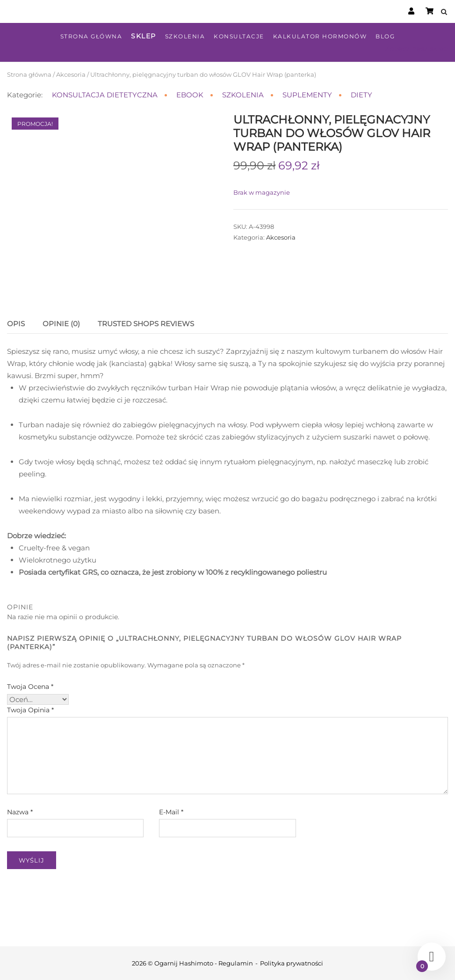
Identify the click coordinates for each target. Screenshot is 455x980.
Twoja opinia (30, 710)
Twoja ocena (30, 687)
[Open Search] (444, 12)
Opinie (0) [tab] (61, 324)
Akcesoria (71, 74)
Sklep (144, 36)
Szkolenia (185, 36)
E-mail (171, 812)
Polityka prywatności (292, 963)
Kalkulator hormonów (320, 36)
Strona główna (91, 36)
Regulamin (236, 963)
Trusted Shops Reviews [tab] (146, 324)
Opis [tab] (16, 324)
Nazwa (20, 812)
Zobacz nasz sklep (416, 48)
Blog (385, 36)
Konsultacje (239, 36)
